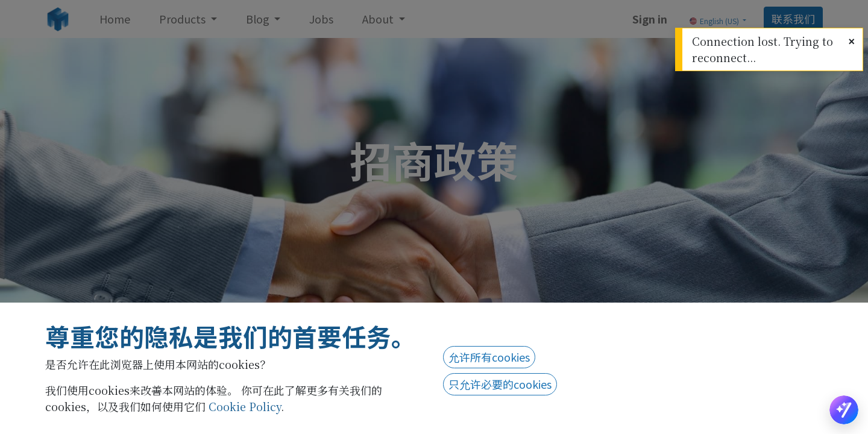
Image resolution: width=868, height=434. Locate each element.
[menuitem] (115, 19)
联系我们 (793, 19)
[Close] (851, 41)
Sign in (650, 19)
